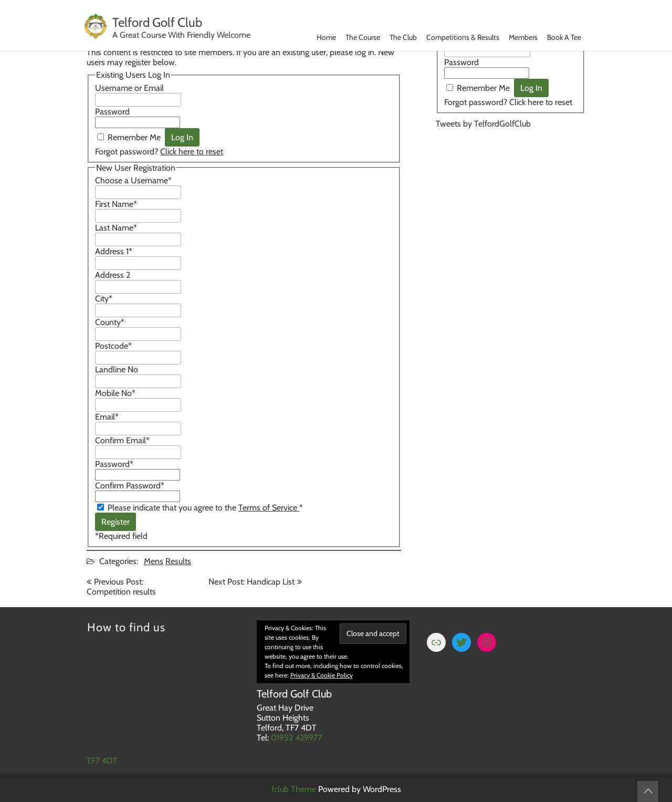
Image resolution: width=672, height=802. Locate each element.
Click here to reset (192, 152)
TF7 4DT (102, 761)
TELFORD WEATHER (511, 180)
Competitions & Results (463, 37)
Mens (154, 561)
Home (326, 37)
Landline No (117, 369)
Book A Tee (564, 37)
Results (178, 561)
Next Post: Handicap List (251, 582)
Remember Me (134, 137)
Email (107, 417)
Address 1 (114, 251)
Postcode (113, 346)
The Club (403, 37)
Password (112, 112)
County (110, 322)
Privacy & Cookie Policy (322, 675)
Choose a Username (133, 180)
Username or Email (129, 88)
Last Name (116, 228)
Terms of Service (269, 508)
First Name (116, 204)
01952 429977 (296, 738)
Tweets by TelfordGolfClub (483, 124)
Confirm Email (122, 440)
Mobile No (115, 393)
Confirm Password (130, 486)
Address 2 (113, 275)
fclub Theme (295, 789)
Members (523, 37)
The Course (363, 37)
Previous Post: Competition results (121, 587)
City (104, 299)
